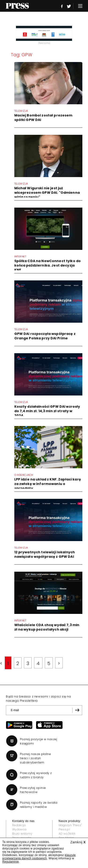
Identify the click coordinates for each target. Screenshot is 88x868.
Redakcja (19, 825)
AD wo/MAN (67, 834)
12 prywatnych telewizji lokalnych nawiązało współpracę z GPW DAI (45, 554)
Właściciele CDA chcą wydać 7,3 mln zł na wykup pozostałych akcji (47, 627)
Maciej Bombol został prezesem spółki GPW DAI (43, 118)
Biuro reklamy (22, 834)
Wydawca (19, 829)
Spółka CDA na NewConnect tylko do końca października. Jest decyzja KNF (48, 265)
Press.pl (64, 829)
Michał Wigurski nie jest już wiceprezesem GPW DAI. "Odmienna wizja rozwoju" (47, 193)
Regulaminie (11, 862)
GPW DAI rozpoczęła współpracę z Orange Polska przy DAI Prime (45, 336)
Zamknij (78, 842)
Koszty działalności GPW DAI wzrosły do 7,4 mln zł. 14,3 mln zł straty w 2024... (47, 411)
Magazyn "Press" (70, 825)
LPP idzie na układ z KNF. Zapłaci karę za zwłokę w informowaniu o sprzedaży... (48, 484)
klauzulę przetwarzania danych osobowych (39, 857)
